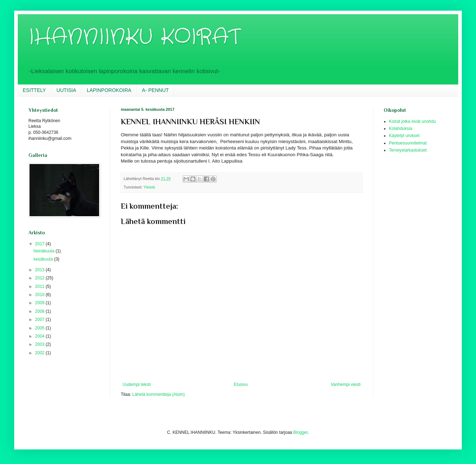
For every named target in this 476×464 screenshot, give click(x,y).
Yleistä (149, 187)
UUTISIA (66, 90)
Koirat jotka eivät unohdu (412, 121)
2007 (40, 320)
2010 (40, 295)
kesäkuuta (44, 259)
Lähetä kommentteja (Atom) (158, 394)
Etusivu (241, 384)
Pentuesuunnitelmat (408, 143)
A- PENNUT (155, 90)
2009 (40, 303)
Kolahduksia (401, 129)
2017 (40, 244)
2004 (40, 336)
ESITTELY (34, 90)
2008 (40, 311)
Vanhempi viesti (346, 384)
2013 (40, 270)
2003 (40, 344)
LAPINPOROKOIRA (109, 90)
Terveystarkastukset (408, 150)
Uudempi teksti (137, 384)
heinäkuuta (44, 251)
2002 (40, 353)
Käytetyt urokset (404, 136)
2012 (40, 278)
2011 (40, 286)
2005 (40, 328)
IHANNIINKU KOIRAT (134, 37)
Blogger (301, 432)
